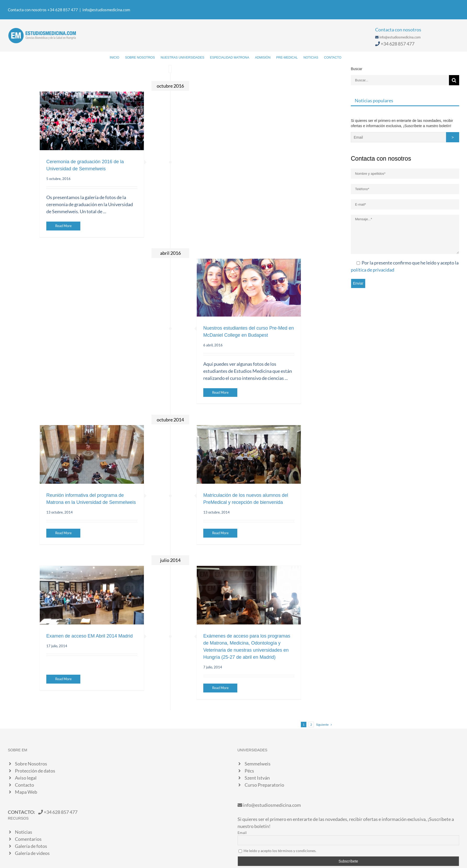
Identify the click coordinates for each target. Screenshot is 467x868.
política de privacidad (373, 270)
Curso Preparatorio (264, 785)
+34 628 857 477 (398, 44)
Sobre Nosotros (31, 764)
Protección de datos (35, 771)
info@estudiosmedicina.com (106, 10)
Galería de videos (32, 853)
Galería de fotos (31, 846)
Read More (63, 226)
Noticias (24, 832)
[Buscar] (349, 57)
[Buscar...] (400, 80)
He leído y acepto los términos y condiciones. (280, 851)
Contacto (24, 785)
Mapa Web (26, 792)
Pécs (249, 771)
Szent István (257, 778)
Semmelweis (258, 764)
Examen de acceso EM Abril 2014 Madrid (89, 636)
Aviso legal (26, 778)
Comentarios (28, 839)
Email (242, 833)
